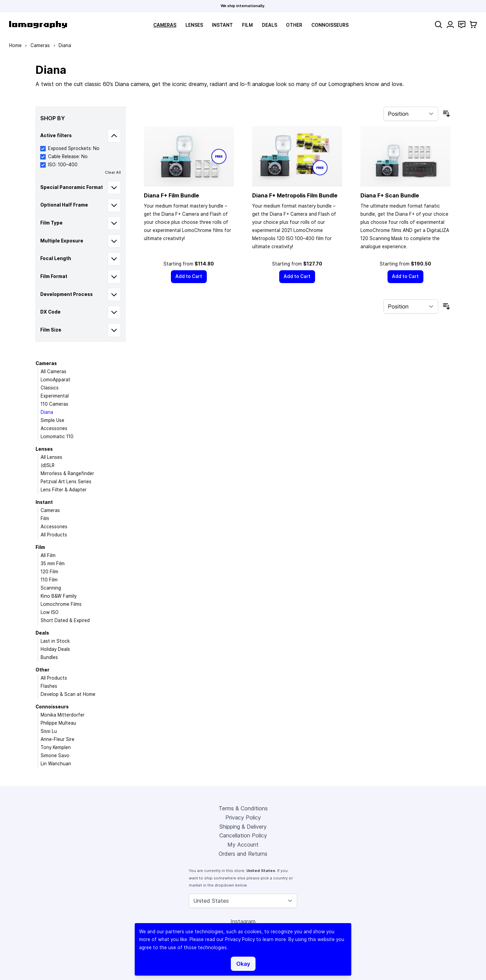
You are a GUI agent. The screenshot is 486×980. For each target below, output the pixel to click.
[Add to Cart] (189, 276)
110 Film (49, 580)
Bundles (49, 657)
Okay (243, 964)
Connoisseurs (330, 25)
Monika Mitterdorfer (63, 715)
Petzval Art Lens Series (66, 482)
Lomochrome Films (61, 604)
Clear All (113, 172)
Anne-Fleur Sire (58, 739)
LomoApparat (56, 380)
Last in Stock (55, 641)
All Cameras (53, 371)
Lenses (194, 25)
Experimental (55, 396)
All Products (54, 535)
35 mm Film (53, 563)
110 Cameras (54, 404)
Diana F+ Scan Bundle (390, 195)
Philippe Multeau (58, 723)
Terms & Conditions (243, 808)
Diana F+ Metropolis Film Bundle (295, 195)
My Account (243, 845)
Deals (270, 25)
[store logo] (38, 25)
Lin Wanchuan (56, 764)
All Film (48, 555)
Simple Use (52, 420)
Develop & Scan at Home (68, 694)
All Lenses (51, 457)
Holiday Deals (55, 649)
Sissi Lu (49, 731)
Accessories (54, 428)
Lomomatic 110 (57, 436)
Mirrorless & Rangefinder (67, 473)
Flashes (49, 686)
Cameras (165, 25)
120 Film (49, 572)
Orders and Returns (243, 854)
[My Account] (450, 25)
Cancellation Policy (243, 835)
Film (247, 25)
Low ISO (50, 612)
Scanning (51, 588)
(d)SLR (48, 465)
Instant (222, 25)
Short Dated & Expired (65, 620)
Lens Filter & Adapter (64, 490)
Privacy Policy (243, 817)
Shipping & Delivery (243, 827)
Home (15, 45)
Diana (47, 412)
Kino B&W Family (59, 596)
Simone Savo (55, 755)
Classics (50, 388)
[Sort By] (411, 114)
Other (294, 25)
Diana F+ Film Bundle (171, 195)
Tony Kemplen (56, 747)
